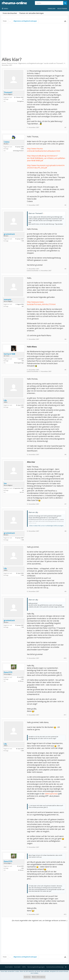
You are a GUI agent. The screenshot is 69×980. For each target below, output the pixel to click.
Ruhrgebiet (20, 101)
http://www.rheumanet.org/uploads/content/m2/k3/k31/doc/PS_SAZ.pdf (46, 167)
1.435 (22, 679)
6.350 (22, 149)
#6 (65, 455)
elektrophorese (51, 794)
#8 (65, 531)
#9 (65, 591)
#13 (65, 914)
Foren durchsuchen (10, 13)
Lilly (5, 400)
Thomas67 (60, 63)
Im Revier (21, 681)
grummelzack (9, 234)
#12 (65, 847)
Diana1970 (8, 672)
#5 (65, 370)
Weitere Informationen (39, 977)
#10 (65, 658)
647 (23, 306)
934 (23, 361)
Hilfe (24, 967)
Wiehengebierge (19, 363)
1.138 (22, 241)
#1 (65, 127)
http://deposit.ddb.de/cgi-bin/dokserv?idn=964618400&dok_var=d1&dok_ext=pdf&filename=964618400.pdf (46, 158)
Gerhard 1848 (9, 354)
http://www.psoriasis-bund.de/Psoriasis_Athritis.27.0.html (41, 303)
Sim (5, 483)
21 (23, 99)
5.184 (22, 407)
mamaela (7, 299)
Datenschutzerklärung (55, 967)
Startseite (9, 967)
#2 (65, 205)
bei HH (22, 492)
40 (23, 490)
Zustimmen (27, 977)
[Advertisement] (34, 40)
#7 (65, 504)
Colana (7, 142)
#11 (65, 715)
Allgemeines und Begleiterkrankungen (31, 63)
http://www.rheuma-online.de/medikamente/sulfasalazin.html (43, 150)
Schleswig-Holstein (18, 151)
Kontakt (17, 967)
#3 (65, 269)
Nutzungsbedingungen (36, 967)
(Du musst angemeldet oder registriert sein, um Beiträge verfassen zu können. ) (40, 920)
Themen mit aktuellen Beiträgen (31, 13)
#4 (65, 339)
